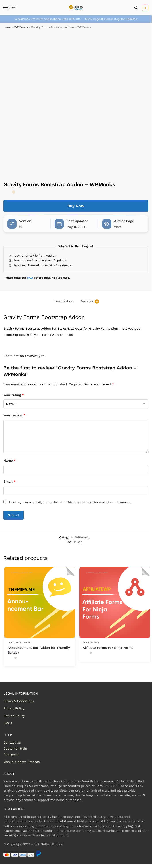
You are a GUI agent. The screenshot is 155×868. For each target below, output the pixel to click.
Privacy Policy (14, 708)
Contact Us (12, 743)
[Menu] (10, 8)
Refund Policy (14, 716)
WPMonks (21, 27)
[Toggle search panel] (136, 8)
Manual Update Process (22, 762)
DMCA (8, 723)
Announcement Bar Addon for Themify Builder (39, 650)
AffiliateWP (91, 642)
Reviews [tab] (89, 301)
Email (10, 482)
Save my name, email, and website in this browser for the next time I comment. (70, 502)
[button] (145, 8)
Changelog (11, 754)
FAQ (30, 278)
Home (7, 27)
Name (10, 461)
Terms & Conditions (19, 701)
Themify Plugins (19, 642)
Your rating (14, 395)
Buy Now (76, 206)
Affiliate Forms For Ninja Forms (108, 648)
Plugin (78, 542)
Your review (14, 415)
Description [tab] (64, 301)
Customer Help (15, 749)
